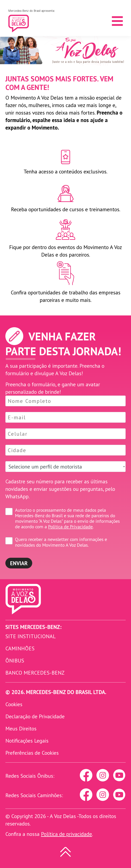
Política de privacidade (66, 834)
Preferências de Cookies (32, 753)
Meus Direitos (21, 728)
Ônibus (15, 660)
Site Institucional (31, 636)
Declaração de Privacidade (35, 716)
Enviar (19, 563)
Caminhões (20, 648)
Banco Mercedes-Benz (35, 673)
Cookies (14, 704)
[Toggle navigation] (117, 21)
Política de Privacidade (70, 527)
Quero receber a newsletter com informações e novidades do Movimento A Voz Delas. (61, 542)
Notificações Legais (27, 741)
